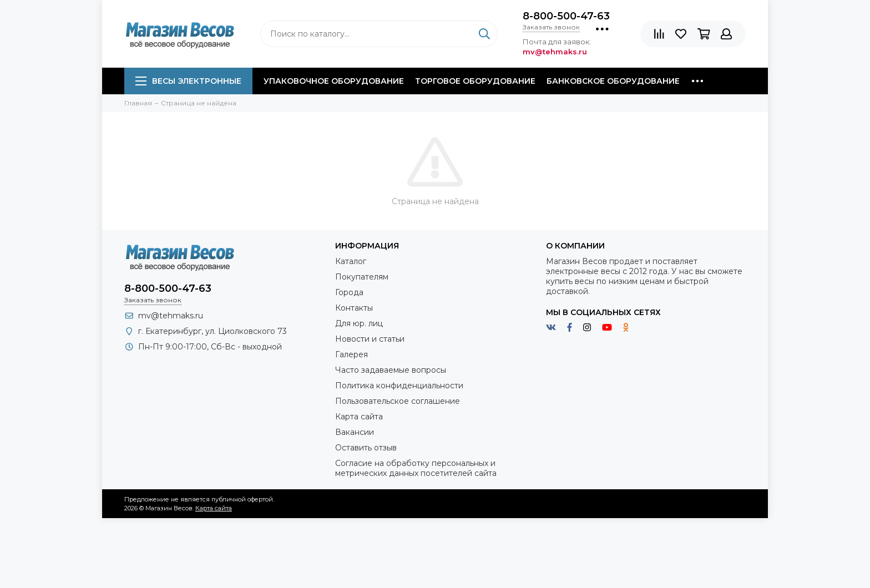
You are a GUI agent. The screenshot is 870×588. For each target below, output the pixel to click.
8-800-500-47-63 (566, 16)
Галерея (351, 354)
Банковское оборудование (613, 81)
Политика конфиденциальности (399, 386)
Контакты (354, 308)
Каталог (351, 261)
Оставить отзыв (366, 448)
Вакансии (355, 432)
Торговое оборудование (475, 81)
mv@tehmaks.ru (171, 316)
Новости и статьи (370, 339)
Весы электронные (188, 81)
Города (349, 292)
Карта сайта (359, 417)
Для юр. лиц (359, 323)
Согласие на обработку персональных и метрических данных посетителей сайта (416, 468)
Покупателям (362, 277)
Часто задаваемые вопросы (391, 370)
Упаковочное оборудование (334, 81)
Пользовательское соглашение (398, 401)
